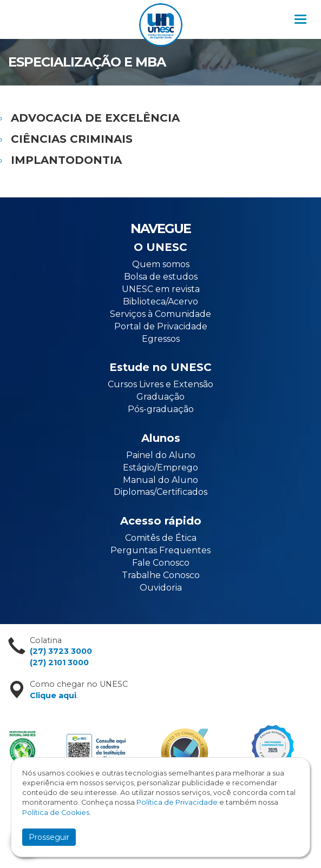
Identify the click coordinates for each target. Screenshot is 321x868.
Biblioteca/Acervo (161, 302)
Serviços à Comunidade (161, 314)
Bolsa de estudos (161, 277)
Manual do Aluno (161, 480)
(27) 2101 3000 (59, 662)
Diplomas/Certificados (161, 492)
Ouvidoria (161, 588)
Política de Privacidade (177, 802)
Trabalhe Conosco (161, 575)
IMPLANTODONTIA (66, 160)
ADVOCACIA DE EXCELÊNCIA (95, 118)
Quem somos (161, 264)
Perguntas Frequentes (161, 550)
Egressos (161, 339)
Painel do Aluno (161, 455)
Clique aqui (53, 695)
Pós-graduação (161, 409)
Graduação (161, 397)
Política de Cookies (56, 813)
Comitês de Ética (161, 538)
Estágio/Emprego (161, 468)
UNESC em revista (161, 289)
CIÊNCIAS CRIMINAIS (72, 139)
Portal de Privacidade (161, 326)
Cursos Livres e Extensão (161, 384)
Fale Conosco (161, 563)
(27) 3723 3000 (61, 651)
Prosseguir (49, 837)
